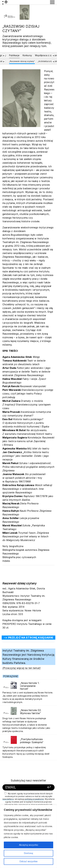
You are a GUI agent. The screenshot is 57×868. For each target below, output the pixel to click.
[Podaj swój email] (24, 787)
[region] (28, 836)
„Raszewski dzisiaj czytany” (22, 61)
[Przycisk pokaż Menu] (52, 2)
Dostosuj (28, 853)
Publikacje (14, 55)
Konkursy (27, 55)
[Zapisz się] (47, 787)
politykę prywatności (34, 799)
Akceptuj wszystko (29, 845)
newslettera (8, 799)
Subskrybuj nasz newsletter (28, 780)
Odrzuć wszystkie (28, 861)
